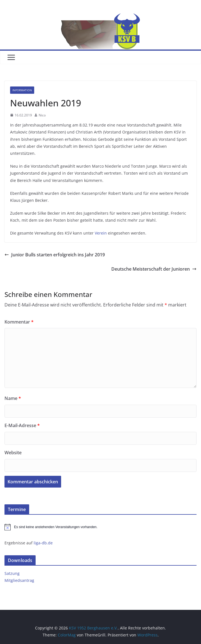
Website (13, 453)
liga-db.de (43, 543)
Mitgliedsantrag (19, 580)
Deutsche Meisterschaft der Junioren (154, 269)
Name (13, 398)
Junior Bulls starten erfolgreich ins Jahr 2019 (55, 255)
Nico (42, 115)
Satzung (12, 573)
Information (22, 90)
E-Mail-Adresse (22, 425)
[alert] (100, 527)
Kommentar (19, 322)
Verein (101, 233)
